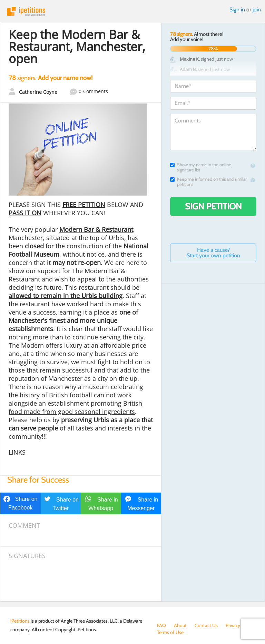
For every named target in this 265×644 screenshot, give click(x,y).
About (180, 625)
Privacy (233, 625)
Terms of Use (170, 632)
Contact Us (206, 625)
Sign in (237, 9)
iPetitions (132, 11)
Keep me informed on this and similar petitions (208, 182)
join (257, 9)
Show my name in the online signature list (201, 167)
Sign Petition (213, 206)
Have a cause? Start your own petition (213, 253)
